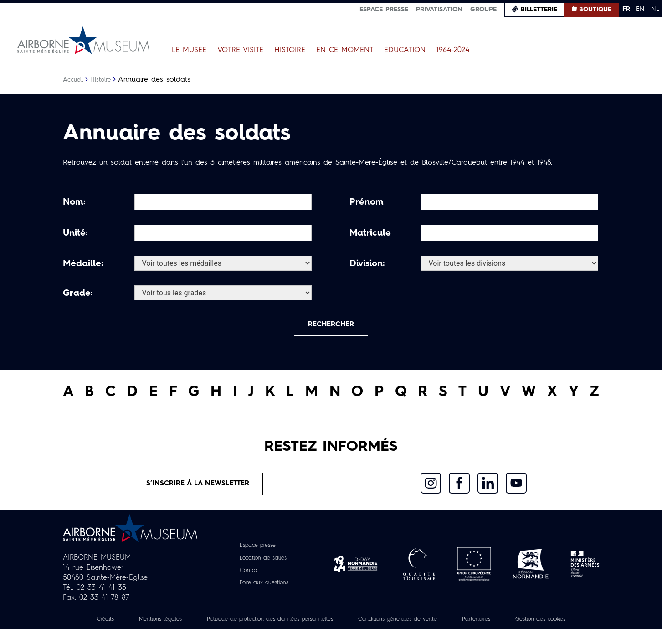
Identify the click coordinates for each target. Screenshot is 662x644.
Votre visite (240, 50)
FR (626, 9)
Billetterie (539, 10)
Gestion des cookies (331, 634)
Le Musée (189, 50)
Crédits (121, 624)
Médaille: (83, 264)
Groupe (483, 10)
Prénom (367, 202)
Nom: (74, 202)
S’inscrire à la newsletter (198, 488)
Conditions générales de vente (448, 624)
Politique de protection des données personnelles (304, 624)
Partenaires (535, 624)
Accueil (74, 80)
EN (640, 9)
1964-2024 (453, 50)
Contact (247, 576)
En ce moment (345, 50)
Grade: (78, 294)
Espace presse (384, 10)
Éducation (405, 50)
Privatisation (439, 10)
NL (655, 9)
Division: (367, 264)
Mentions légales (181, 624)
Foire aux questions (264, 588)
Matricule (370, 233)
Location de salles (263, 563)
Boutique (595, 10)
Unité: (75, 233)
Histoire (290, 50)
